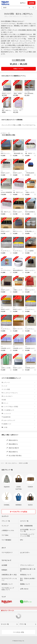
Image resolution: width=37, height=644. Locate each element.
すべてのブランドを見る (19, 512)
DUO (2, 152)
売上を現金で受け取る (14, 456)
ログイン (23, 3)
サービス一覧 (5, 624)
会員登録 (31, 3)
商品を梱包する (12, 444)
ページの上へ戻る (19, 632)
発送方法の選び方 (13, 448)
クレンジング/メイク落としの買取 (11, 125)
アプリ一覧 (23, 624)
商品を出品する (12, 440)
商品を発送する (12, 452)
